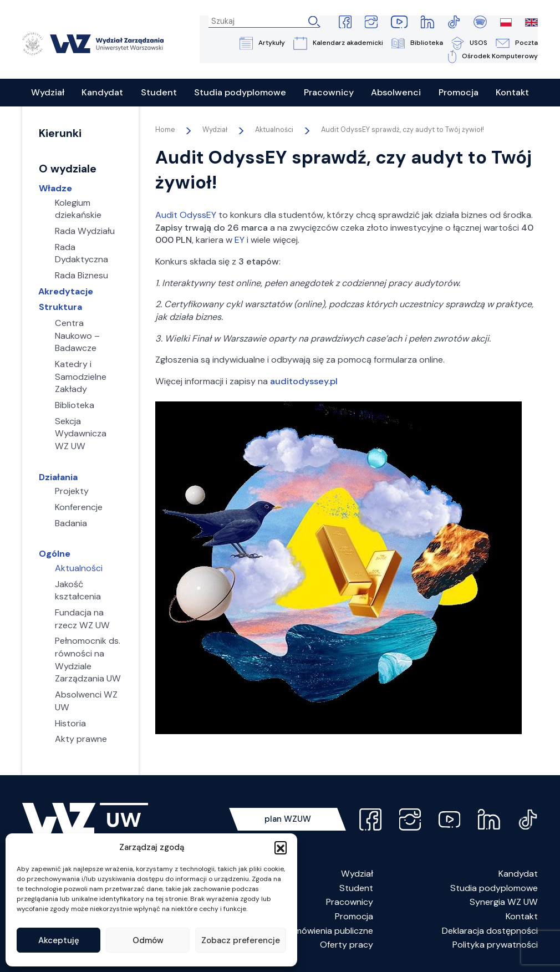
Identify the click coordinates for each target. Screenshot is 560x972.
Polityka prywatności (495, 945)
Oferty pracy (347, 945)
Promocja (354, 917)
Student (356, 889)
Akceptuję (59, 940)
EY (240, 240)
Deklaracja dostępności (490, 931)
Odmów (148, 940)
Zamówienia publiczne (329, 931)
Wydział (357, 874)
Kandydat (518, 874)
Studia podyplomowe (494, 889)
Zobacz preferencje (241, 940)
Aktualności (274, 130)
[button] (281, 847)
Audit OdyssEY (186, 215)
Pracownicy (350, 902)
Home (165, 130)
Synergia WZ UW (504, 902)
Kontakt (522, 917)
